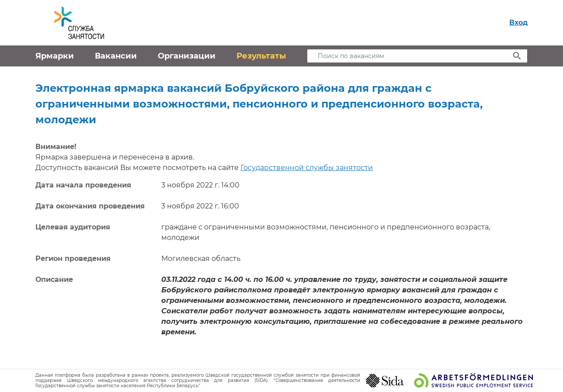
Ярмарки (55, 56)
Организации (187, 56)
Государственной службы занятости (307, 168)
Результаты (261, 56)
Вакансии (116, 56)
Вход (518, 23)
